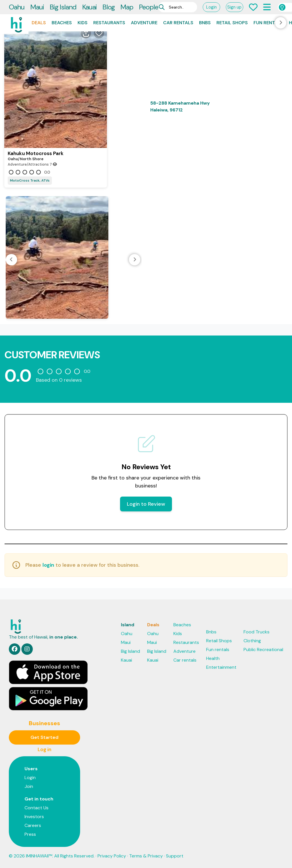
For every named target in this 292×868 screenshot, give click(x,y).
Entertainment (221, 667)
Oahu (17, 7)
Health (213, 658)
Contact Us (36, 808)
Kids (83, 23)
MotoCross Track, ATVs (30, 180)
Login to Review (146, 504)
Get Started (44, 737)
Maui (37, 7)
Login (211, 7)
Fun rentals (268, 23)
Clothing (252, 641)
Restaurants (109, 23)
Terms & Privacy (146, 856)
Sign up (234, 7)
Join (29, 786)
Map (127, 7)
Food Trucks (256, 632)
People (149, 7)
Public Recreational (263, 650)
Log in (44, 749)
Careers (33, 825)
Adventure (144, 23)
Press (30, 834)
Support (175, 856)
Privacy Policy (112, 856)
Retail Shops (232, 23)
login (48, 565)
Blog (109, 7)
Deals (39, 23)
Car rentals (178, 23)
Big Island (63, 7)
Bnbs (205, 23)
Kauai (89, 7)
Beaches (62, 23)
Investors (34, 817)
